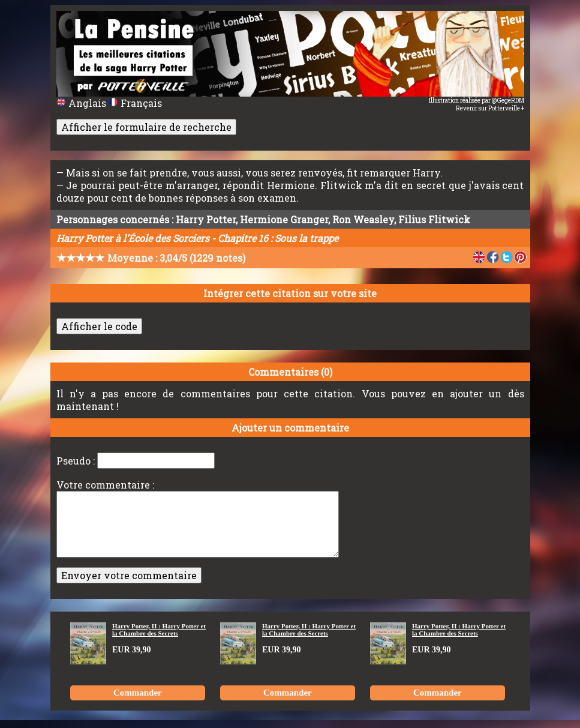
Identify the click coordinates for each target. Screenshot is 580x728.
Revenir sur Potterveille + (490, 108)
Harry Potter (206, 219)
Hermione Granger (284, 219)
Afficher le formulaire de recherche (146, 127)
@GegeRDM (508, 101)
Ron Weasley (363, 219)
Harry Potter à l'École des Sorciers (133, 238)
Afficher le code (99, 326)
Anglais (82, 103)
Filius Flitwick (434, 219)
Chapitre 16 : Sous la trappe (278, 238)
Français (135, 103)
